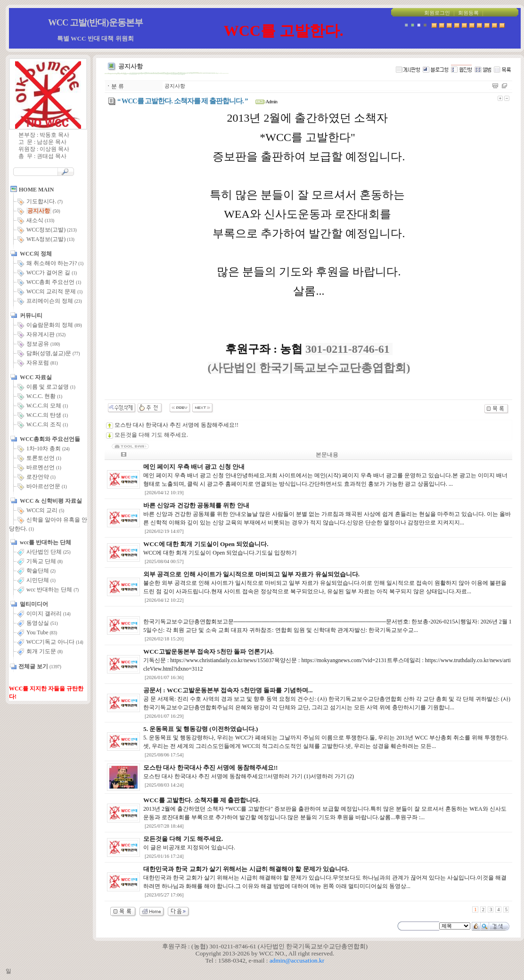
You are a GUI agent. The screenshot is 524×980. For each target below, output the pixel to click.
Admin (266, 102)
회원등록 (468, 13)
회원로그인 (437, 13)
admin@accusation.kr (297, 960)
